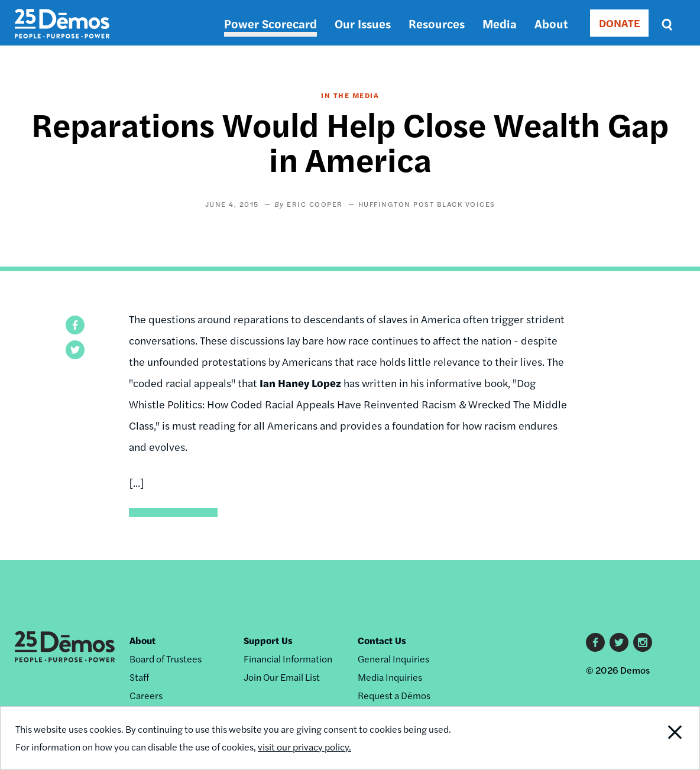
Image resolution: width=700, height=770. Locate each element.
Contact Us (382, 640)
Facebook (595, 642)
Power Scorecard (270, 23)
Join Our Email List (282, 677)
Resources (437, 23)
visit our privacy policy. (304, 747)
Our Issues (363, 23)
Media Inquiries (390, 677)
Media (500, 23)
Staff (139, 677)
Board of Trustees (166, 659)
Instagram (643, 642)
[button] (75, 325)
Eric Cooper (315, 204)
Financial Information (288, 659)
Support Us (268, 640)
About (551, 23)
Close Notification (664, 738)
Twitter (619, 642)
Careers (146, 695)
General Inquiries (393, 659)
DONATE (619, 23)
